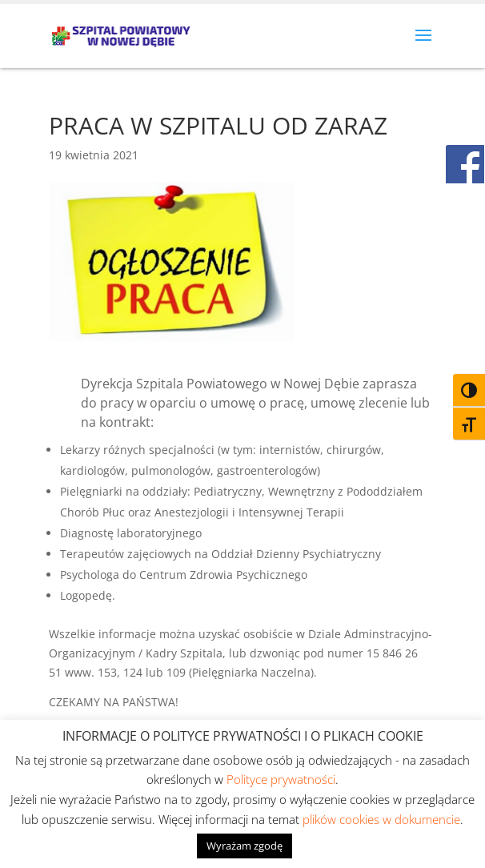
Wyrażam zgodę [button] (245, 846)
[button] (423, 46)
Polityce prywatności (281, 779)
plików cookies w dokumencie (381, 819)
